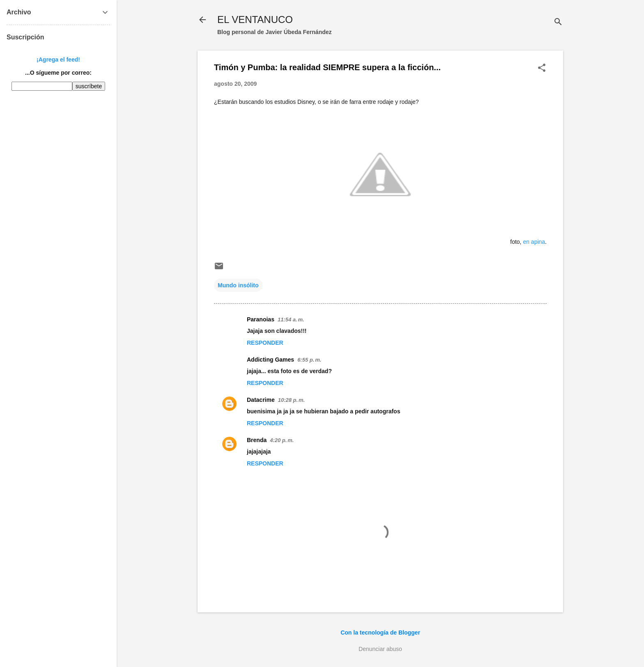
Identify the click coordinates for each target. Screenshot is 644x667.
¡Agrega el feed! (58, 60)
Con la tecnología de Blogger (380, 633)
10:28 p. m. (291, 400)
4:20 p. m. (282, 440)
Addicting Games (270, 360)
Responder (265, 343)
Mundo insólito (238, 285)
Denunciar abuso (380, 649)
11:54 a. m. (291, 320)
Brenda (257, 440)
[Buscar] (558, 22)
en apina (534, 242)
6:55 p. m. (309, 360)
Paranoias (261, 319)
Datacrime (261, 400)
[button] (542, 68)
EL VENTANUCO (255, 19)
